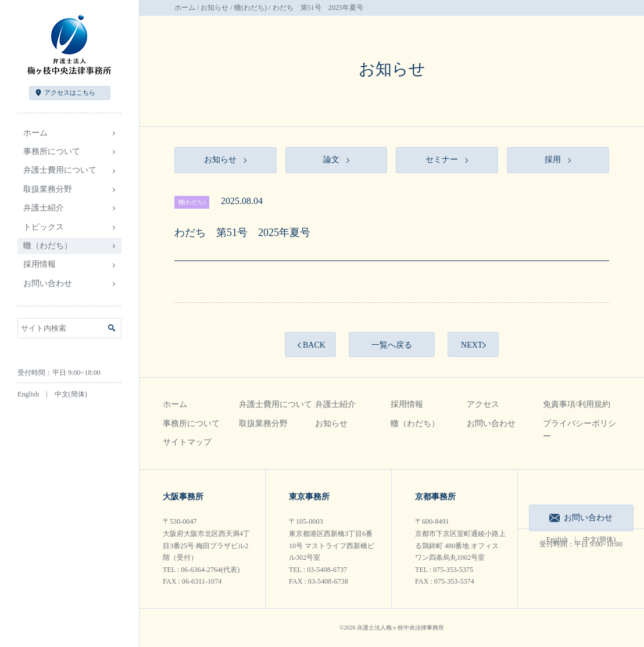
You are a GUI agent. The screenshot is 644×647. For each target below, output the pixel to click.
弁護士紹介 (335, 404)
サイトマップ (187, 442)
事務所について (191, 423)
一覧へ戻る (392, 345)
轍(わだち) (251, 8)
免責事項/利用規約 (577, 404)
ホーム (35, 133)
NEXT (472, 345)
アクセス (70, 92)
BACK (314, 345)
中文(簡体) (71, 394)
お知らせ (214, 8)
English (28, 394)
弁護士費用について (276, 404)
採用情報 (407, 404)
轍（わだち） (48, 246)
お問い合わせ (48, 283)
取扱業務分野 (263, 423)
